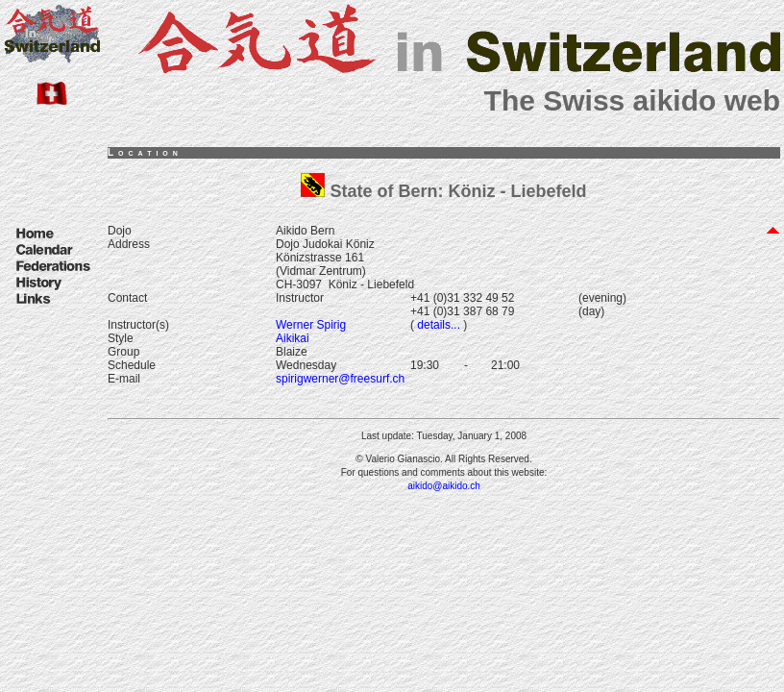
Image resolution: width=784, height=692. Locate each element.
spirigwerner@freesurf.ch (340, 379)
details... (437, 325)
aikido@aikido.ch (444, 486)
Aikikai (293, 338)
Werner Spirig (311, 325)
